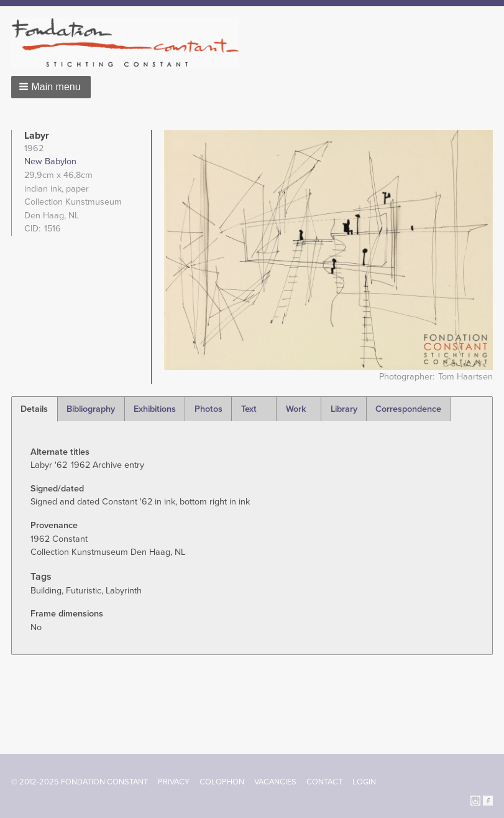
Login (364, 782)
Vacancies (275, 782)
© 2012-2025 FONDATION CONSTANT (80, 782)
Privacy (174, 782)
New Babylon (50, 161)
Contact (324, 782)
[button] (51, 87)
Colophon (222, 782)
